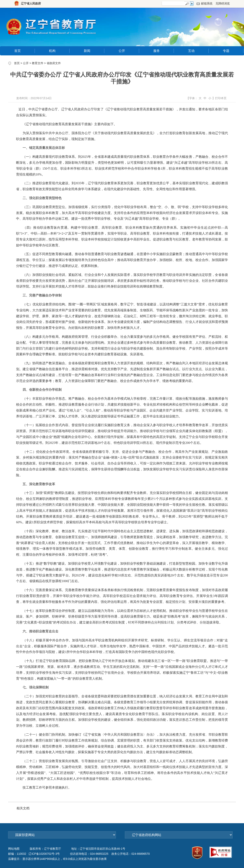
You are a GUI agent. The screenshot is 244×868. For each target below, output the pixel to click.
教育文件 (38, 63)
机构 (52, 51)
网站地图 (14, 849)
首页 (17, 51)
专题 (226, 51)
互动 (191, 51)
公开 (122, 51)
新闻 (87, 51)
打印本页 (221, 98)
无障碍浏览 (223, 3)
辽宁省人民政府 (31, 3)
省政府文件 (54, 63)
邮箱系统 (207, 3)
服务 (157, 51)
